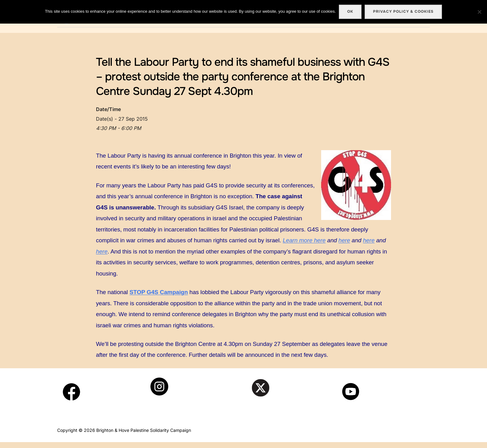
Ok (350, 11)
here (344, 246)
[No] (479, 12)
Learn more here (304, 246)
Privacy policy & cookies (403, 11)
